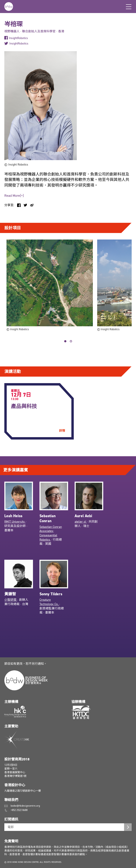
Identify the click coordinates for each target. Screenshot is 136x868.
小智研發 (11, 600)
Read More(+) (14, 196)
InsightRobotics (18, 38)
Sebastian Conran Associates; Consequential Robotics (51, 533)
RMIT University (15, 522)
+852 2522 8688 (19, 810)
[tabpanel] (50, 286)
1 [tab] (65, 341)
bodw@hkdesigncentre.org (25, 806)
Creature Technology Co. (49, 602)
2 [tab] (71, 341)
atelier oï (81, 522)
